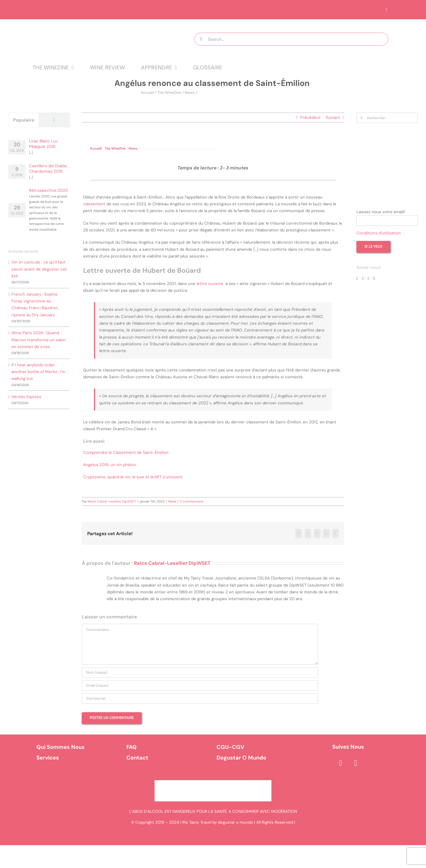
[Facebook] (357, 278)
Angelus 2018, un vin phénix (109, 465)
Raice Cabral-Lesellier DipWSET (112, 501)
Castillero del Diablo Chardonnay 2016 (48, 169)
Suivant (333, 117)
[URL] (200, 699)
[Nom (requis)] (200, 672)
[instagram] (356, 763)
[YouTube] (363, 278)
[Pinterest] (374, 278)
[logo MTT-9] (100, 24)
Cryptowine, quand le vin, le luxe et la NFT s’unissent (133, 477)
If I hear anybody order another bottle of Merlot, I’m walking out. (38, 372)
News (190, 92)
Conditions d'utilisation (379, 233)
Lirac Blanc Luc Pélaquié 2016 (44, 144)
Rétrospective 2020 (48, 190)
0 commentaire (192, 501)
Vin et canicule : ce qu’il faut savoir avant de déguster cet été (39, 269)
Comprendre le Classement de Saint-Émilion (126, 452)
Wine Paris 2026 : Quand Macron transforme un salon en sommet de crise (39, 340)
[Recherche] (201, 39)
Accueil (147, 92)
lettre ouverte (209, 284)
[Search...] (291, 39)
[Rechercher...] (387, 118)
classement (94, 204)
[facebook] (340, 763)
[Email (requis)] (200, 686)
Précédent (310, 117)
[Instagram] (368, 278)
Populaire (24, 120)
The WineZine (169, 92)
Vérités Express (26, 397)
